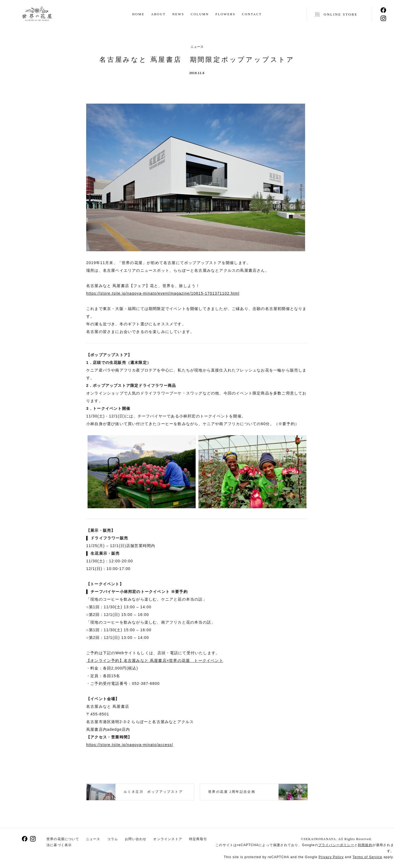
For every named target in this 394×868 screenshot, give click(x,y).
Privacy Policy (331, 857)
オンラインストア (168, 839)
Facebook (383, 10)
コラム (113, 839)
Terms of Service (368, 857)
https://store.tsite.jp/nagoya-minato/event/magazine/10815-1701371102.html (163, 293)
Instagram (383, 18)
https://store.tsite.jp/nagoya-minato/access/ (130, 745)
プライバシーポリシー (336, 845)
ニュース (93, 839)
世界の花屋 (37, 14)
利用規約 (365, 845)
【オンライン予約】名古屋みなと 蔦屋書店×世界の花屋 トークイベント (155, 661)
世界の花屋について (63, 839)
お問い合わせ (136, 839)
